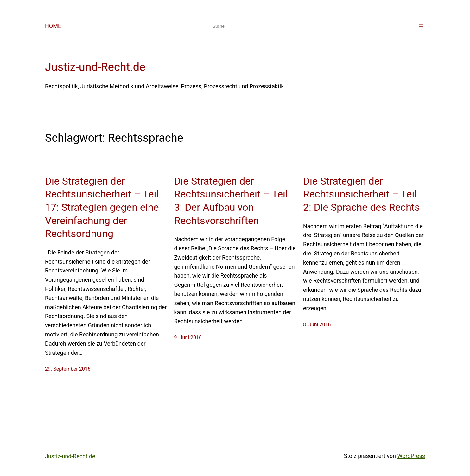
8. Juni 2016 (317, 325)
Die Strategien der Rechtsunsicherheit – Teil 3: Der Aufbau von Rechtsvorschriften (231, 201)
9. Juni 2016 (188, 338)
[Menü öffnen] (421, 26)
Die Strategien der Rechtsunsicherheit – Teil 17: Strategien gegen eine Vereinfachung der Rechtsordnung (102, 207)
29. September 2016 (68, 369)
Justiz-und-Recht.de (95, 67)
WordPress (411, 456)
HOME (53, 26)
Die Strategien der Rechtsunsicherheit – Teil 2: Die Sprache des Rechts (362, 194)
